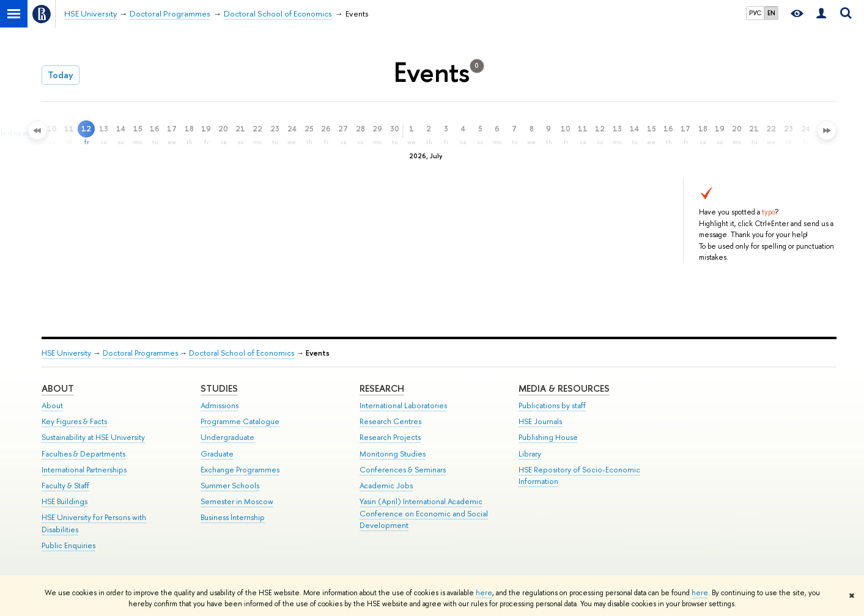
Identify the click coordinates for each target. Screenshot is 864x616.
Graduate (217, 454)
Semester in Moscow (237, 501)
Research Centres (390, 421)
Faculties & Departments (83, 454)
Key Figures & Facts (74, 421)
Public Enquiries (68, 545)
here (484, 593)
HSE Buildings (65, 501)
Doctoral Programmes (140, 353)
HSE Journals (540, 421)
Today (61, 75)
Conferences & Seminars (403, 470)
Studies (219, 388)
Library (530, 454)
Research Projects (390, 437)
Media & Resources (564, 388)
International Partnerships (84, 470)
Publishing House (548, 437)
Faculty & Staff (65, 486)
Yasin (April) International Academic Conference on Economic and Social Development (424, 514)
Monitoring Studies (393, 454)
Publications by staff (552, 405)
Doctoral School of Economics (242, 353)
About (58, 388)
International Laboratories (403, 405)
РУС (755, 13)
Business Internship (233, 517)
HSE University (66, 353)
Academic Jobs (386, 486)
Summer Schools (230, 486)
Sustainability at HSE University (93, 437)
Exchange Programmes (240, 470)
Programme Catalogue (240, 421)
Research (382, 388)
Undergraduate (227, 437)
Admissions (220, 405)
